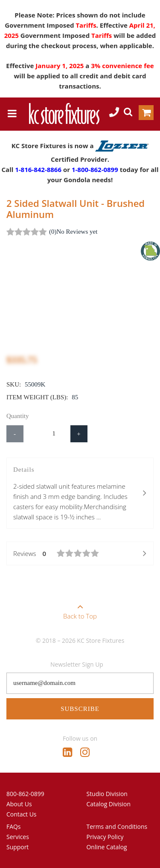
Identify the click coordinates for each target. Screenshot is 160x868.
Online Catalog (107, 847)
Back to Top (80, 609)
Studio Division (107, 794)
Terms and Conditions (117, 826)
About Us (19, 804)
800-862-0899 (25, 794)
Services (18, 837)
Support (17, 847)
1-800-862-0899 (95, 169)
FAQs (14, 826)
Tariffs (86, 25)
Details (80, 494)
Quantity (18, 416)
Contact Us (22, 814)
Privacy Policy (105, 837)
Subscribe (80, 709)
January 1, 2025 (60, 66)
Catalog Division (109, 804)
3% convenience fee (122, 66)
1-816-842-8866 (38, 169)
